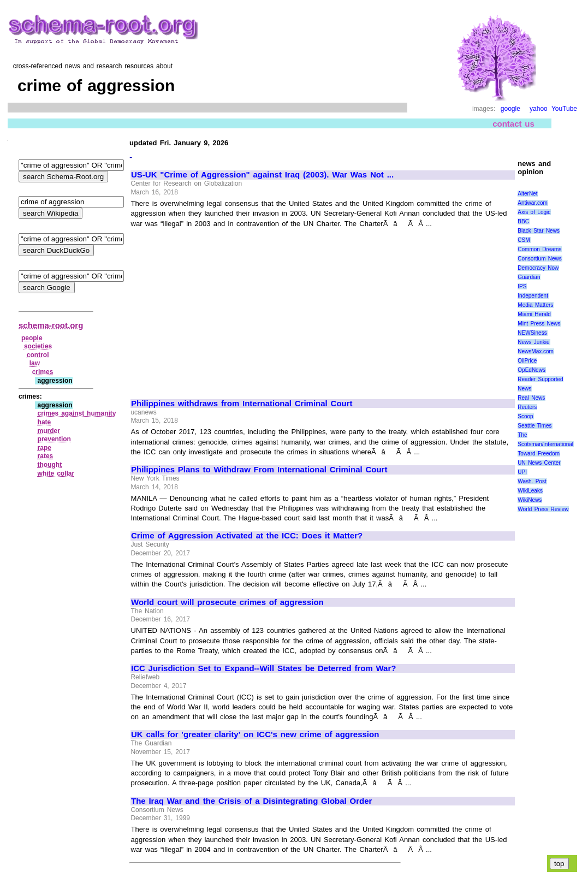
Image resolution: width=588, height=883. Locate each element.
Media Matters (535, 305)
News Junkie (533, 342)
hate (44, 422)
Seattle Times (534, 426)
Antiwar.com (532, 203)
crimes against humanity (77, 413)
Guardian (529, 277)
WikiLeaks (530, 491)
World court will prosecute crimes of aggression (227, 602)
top (559, 864)
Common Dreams (539, 249)
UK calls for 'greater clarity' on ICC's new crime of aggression (255, 734)
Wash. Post (532, 481)
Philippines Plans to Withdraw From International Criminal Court (259, 470)
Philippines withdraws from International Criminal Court (242, 404)
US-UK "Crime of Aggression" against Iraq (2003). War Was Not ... (262, 175)
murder (49, 431)
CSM (524, 240)
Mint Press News (539, 324)
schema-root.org (51, 325)
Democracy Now (538, 268)
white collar (56, 473)
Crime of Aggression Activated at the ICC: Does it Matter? (247, 536)
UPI (522, 472)
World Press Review (543, 509)
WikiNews (530, 500)
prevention (54, 439)
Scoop (525, 416)
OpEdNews (531, 370)
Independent (533, 296)
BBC (523, 221)
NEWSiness (532, 333)
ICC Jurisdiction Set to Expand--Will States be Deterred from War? (263, 668)
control (38, 355)
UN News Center (539, 463)
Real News (531, 398)
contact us (513, 124)
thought (50, 465)
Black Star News (539, 231)
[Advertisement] (223, 309)
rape (44, 448)
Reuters (527, 407)
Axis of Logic (534, 212)
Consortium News (540, 259)
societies (38, 346)
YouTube (564, 109)
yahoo (539, 109)
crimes (43, 372)
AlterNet (527, 194)
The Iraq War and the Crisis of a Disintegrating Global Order (251, 801)
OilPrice (527, 361)
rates (46, 456)
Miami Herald (534, 314)
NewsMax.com (536, 351)
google (510, 109)
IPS (522, 286)
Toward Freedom (539, 454)
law (35, 363)
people (32, 338)
